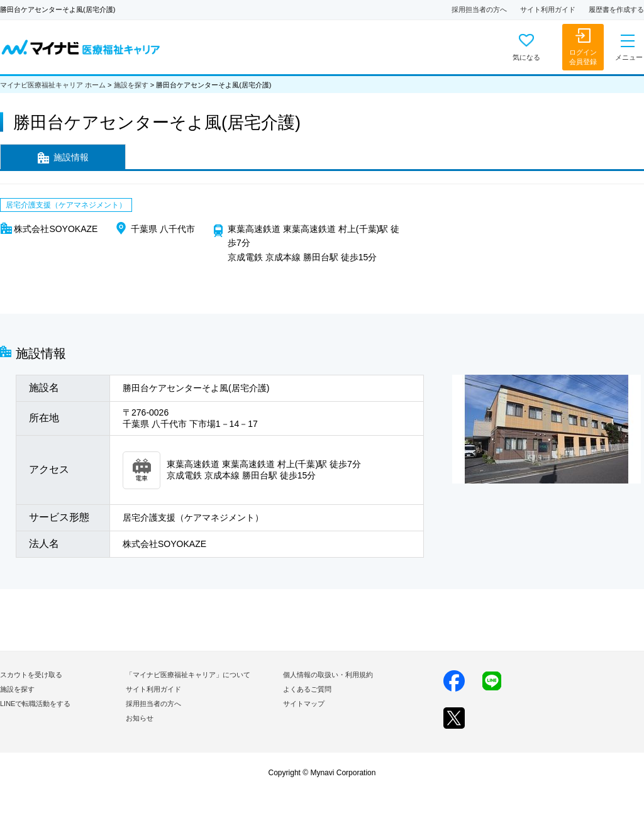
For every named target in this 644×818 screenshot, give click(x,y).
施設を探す (131, 85)
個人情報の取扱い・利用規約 (328, 675)
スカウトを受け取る (31, 675)
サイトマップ (304, 704)
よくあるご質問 (307, 689)
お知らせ (140, 718)
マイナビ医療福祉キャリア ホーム (53, 85)
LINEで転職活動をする (35, 704)
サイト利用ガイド (548, 9)
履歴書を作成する (616, 9)
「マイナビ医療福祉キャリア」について (188, 675)
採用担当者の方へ (479, 9)
